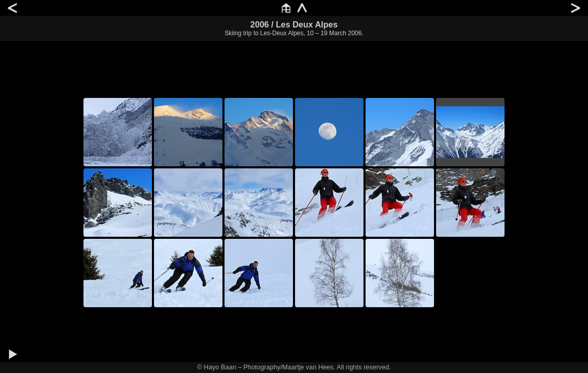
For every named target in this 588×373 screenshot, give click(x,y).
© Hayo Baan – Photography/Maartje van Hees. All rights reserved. (294, 367)
